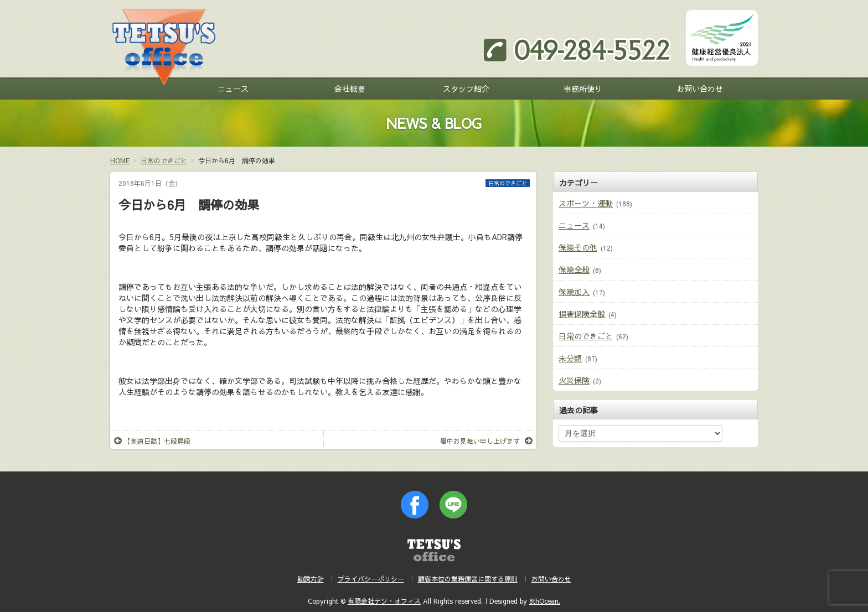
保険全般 (574, 269)
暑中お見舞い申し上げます (486, 441)
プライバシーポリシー (371, 579)
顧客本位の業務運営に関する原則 (468, 579)
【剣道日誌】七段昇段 (152, 441)
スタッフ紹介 (466, 89)
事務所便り (583, 89)
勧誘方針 (311, 579)
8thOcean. (545, 601)
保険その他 (578, 247)
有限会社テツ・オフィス (384, 601)
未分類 (570, 358)
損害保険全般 (582, 314)
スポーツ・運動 (586, 203)
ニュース (233, 89)
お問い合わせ (700, 89)
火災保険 (574, 380)
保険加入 (574, 292)
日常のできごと (508, 183)
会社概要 (350, 89)
